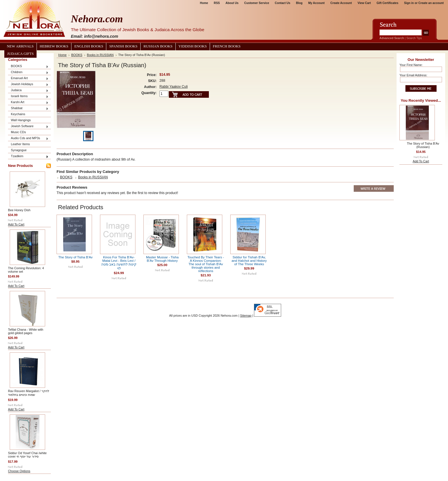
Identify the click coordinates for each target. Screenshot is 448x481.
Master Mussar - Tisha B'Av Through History (162, 259)
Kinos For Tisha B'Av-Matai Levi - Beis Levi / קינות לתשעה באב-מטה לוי (119, 263)
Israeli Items (28, 96)
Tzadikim (28, 156)
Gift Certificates (387, 3)
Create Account (341, 3)
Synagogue (19, 150)
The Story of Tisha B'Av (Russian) (423, 145)
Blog (299, 3)
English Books (89, 46)
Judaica (28, 90)
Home (204, 3)
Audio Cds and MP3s (28, 138)
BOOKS (28, 66)
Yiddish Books (193, 46)
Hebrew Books (54, 46)
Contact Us (283, 3)
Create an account (431, 3)
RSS (217, 3)
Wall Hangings (21, 120)
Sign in (409, 3)
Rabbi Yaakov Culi (174, 87)
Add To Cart (16, 224)
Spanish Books (123, 46)
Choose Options (19, 471)
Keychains (18, 114)
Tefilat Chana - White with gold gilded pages (26, 331)
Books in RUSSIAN (100, 55)
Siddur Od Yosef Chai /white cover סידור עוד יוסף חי (27, 455)
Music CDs (18, 132)
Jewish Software (28, 126)
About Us (232, 3)
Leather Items (20, 144)
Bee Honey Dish (19, 210)
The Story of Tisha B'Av (75, 257)
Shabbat (28, 108)
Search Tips (414, 38)
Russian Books (158, 46)
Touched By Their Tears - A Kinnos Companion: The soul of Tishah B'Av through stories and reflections (206, 264)
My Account (317, 3)
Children (28, 72)
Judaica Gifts (20, 54)
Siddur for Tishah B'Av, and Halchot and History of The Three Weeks (249, 261)
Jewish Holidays (28, 84)
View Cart (364, 3)
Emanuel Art (28, 78)
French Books (227, 46)
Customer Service (257, 3)
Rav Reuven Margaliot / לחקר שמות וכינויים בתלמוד (29, 393)
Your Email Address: (413, 75)
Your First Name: (411, 65)
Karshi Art (28, 102)
